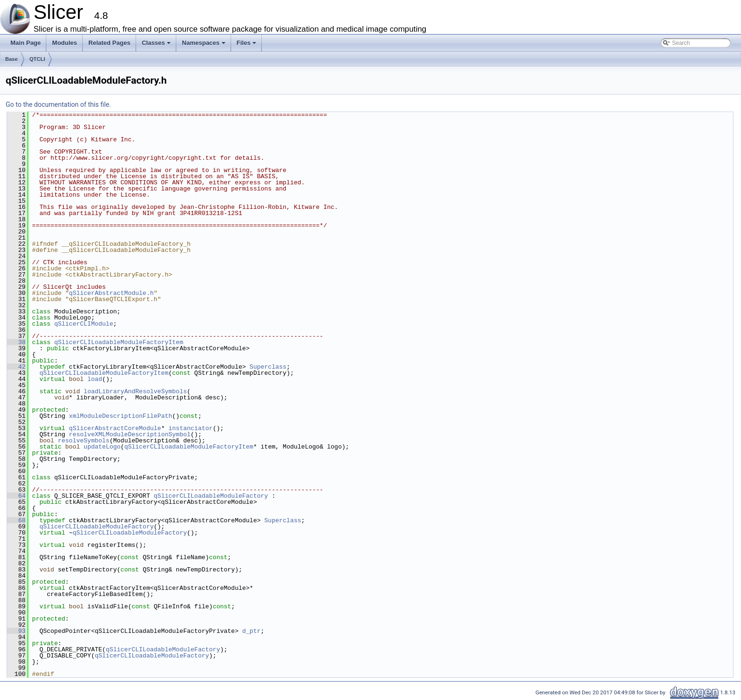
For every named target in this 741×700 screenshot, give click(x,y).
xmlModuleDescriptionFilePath (121, 416)
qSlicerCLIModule (84, 324)
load (95, 379)
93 (16, 631)
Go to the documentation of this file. (58, 104)
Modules (65, 43)
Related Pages (109, 43)
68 (16, 520)
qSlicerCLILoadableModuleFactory (211, 496)
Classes (157, 45)
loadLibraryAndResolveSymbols (135, 391)
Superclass (268, 367)
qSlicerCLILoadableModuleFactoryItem (119, 342)
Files (247, 45)
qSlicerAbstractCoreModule (115, 428)
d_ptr (251, 631)
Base (11, 59)
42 (16, 367)
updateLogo (102, 447)
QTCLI (37, 59)
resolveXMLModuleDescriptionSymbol (130, 434)
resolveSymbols (83, 441)
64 (16, 496)
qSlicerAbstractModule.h (111, 293)
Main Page (26, 43)
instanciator (190, 428)
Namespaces (204, 45)
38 (16, 342)
